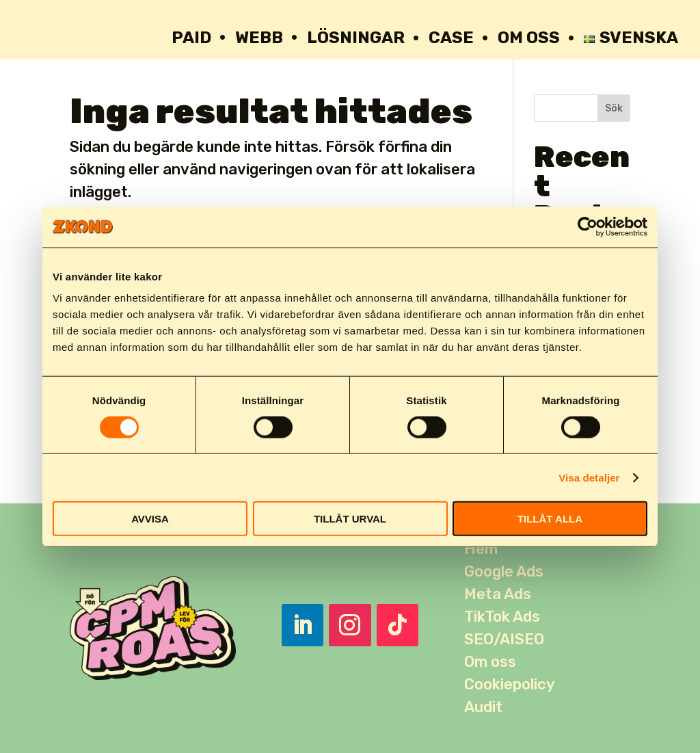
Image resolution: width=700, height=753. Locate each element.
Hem (481, 549)
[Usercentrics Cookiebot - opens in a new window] (588, 226)
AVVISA (150, 519)
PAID (191, 38)
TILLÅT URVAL (350, 519)
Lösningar (356, 38)
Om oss (490, 662)
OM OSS (529, 38)
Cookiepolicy (510, 684)
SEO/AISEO (504, 639)
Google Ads (504, 571)
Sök (614, 108)
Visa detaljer (589, 477)
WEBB (259, 38)
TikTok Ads (502, 617)
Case (451, 38)
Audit (483, 707)
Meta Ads (498, 594)
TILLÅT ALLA (550, 519)
